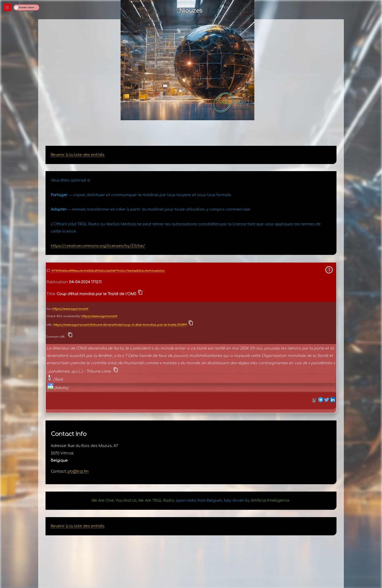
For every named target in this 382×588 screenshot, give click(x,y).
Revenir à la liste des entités (78, 155)
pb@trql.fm (78, 471)
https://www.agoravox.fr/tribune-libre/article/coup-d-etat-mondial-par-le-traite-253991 (120, 325)
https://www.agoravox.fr (70, 309)
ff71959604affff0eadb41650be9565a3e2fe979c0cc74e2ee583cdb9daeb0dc (108, 271)
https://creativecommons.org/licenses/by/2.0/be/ (98, 246)
